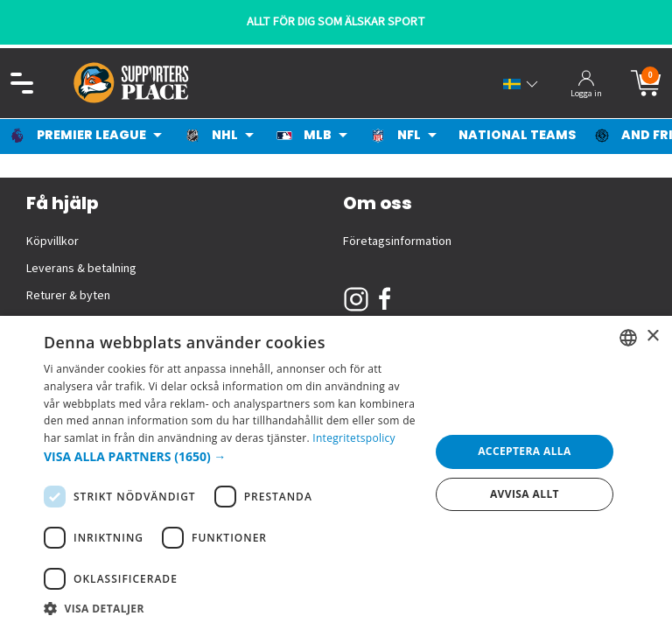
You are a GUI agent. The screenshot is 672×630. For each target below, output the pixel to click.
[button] (231, 456)
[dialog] (336, 473)
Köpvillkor (52, 241)
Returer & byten (68, 296)
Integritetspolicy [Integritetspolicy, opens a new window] (354, 438)
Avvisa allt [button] (525, 494)
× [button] (652, 336)
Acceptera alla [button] (525, 451)
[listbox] (628, 338)
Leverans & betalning (81, 269)
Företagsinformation (397, 241)
